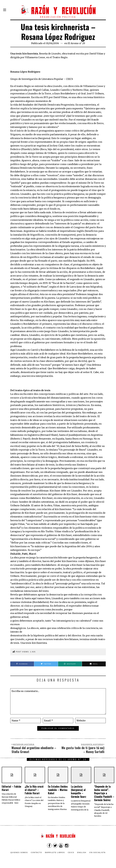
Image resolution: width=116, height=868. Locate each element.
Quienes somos (19, 852)
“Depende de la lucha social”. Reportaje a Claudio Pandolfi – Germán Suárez (104, 793)
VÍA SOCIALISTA (97, 852)
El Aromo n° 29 (76, 43)
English (82, 852)
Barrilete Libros (55, 852)
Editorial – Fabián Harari (11, 788)
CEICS (71, 852)
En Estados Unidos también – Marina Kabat (58, 790)
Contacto (36, 852)
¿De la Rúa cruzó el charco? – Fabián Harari (34, 790)
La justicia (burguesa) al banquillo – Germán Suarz (79, 792)
